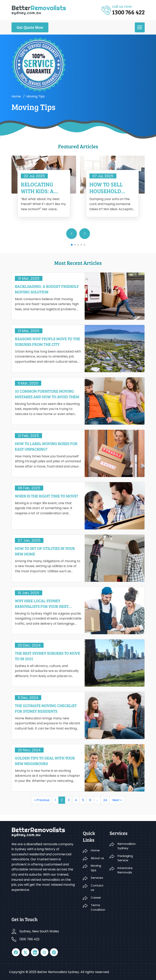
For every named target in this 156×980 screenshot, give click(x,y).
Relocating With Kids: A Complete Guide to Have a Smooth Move (43, 188)
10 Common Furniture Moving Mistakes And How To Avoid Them (47, 394)
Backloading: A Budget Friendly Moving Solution (47, 289)
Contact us (97, 888)
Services (97, 878)
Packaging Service (125, 858)
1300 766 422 (29, 939)
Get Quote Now (30, 27)
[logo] (39, 10)
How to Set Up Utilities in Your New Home (45, 551)
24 (105, 800)
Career (96, 898)
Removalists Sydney (127, 846)
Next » (117, 800)
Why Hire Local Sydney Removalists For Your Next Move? (42, 603)
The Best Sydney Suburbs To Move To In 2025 (47, 656)
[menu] (140, 27)
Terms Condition (98, 907)
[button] (85, 234)
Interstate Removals (125, 870)
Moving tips (96, 868)
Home (16, 96)
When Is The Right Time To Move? (47, 496)
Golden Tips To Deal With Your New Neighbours (45, 761)
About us (97, 858)
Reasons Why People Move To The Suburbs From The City (47, 341)
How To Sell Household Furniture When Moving (112, 188)
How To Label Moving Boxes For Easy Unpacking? (46, 446)
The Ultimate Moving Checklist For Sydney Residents (46, 708)
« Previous (42, 800)
